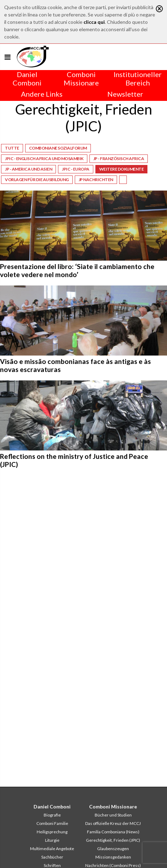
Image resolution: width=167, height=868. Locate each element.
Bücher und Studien (113, 815)
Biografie (52, 815)
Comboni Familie (52, 823)
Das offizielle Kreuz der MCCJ (113, 823)
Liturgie (52, 840)
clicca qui (94, 22)
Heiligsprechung (52, 832)
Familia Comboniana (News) (113, 832)
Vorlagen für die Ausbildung (37, 180)
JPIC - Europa (76, 169)
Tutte (12, 148)
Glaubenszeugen (113, 849)
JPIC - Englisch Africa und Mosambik (44, 159)
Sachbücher (52, 857)
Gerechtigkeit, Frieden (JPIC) (113, 840)
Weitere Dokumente (122, 169)
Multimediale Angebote (52, 849)
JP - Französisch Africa (119, 159)
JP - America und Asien (28, 169)
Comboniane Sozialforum (58, 148)
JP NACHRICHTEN (96, 180)
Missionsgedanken (113, 857)
